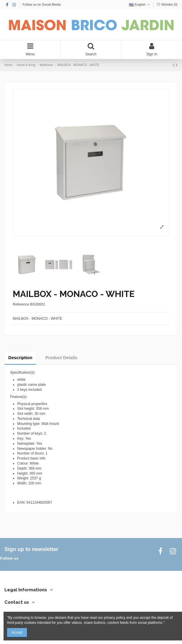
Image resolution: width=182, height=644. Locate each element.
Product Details (61, 358)
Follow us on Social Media (42, 4)
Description (20, 358)
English (140, 4)
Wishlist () (167, 4)
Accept (17, 632)
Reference (21, 304)
